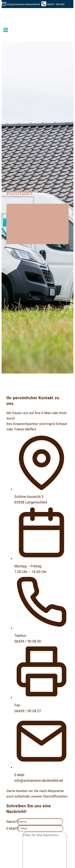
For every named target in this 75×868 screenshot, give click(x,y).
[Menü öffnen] (6, 30)
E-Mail (12, 828)
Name (12, 822)
